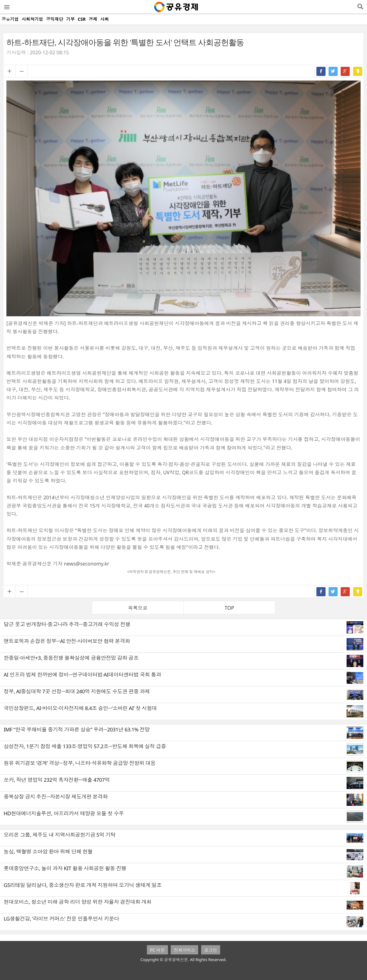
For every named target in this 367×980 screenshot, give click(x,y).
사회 (105, 19)
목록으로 (138, 608)
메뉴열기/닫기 (6, 7)
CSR (82, 19)
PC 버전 (157, 950)
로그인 (211, 950)
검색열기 (360, 7)
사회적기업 (32, 19)
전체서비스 (184, 950)
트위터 (333, 71)
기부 (70, 19)
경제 (93, 19)
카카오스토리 (358, 71)
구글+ (345, 71)
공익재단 (55, 19)
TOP (229, 608)
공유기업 (10, 19)
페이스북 (321, 71)
